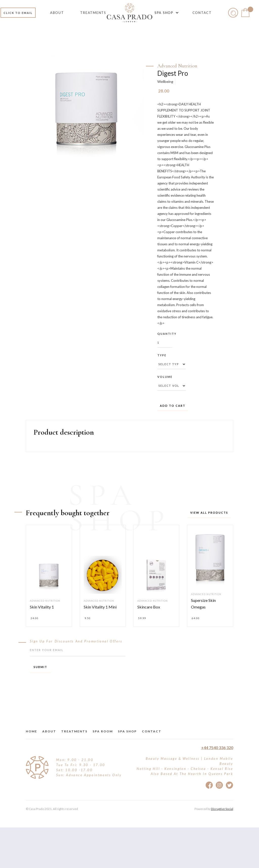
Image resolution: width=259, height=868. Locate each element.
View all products (209, 513)
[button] (166, 13)
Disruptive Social (222, 809)
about (49, 731)
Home (31, 731)
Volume (165, 377)
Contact (152, 731)
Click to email (18, 13)
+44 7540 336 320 (217, 747)
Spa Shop (127, 731)
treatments (74, 731)
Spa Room (103, 731)
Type (162, 355)
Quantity (167, 334)
